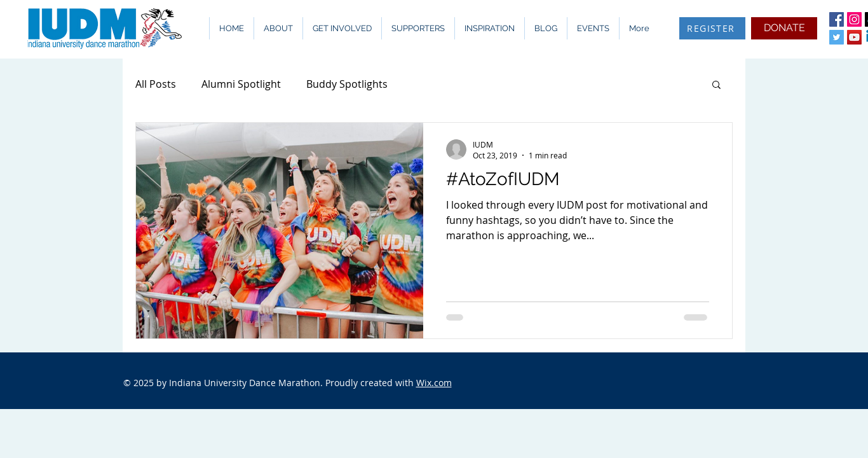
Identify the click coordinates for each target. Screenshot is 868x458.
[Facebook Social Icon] (837, 19)
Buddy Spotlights (347, 84)
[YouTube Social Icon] (854, 37)
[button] (278, 28)
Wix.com (434, 383)
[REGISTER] (712, 28)
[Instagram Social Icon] (854, 19)
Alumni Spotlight (241, 84)
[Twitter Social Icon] (837, 37)
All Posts (156, 84)
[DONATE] (784, 28)
